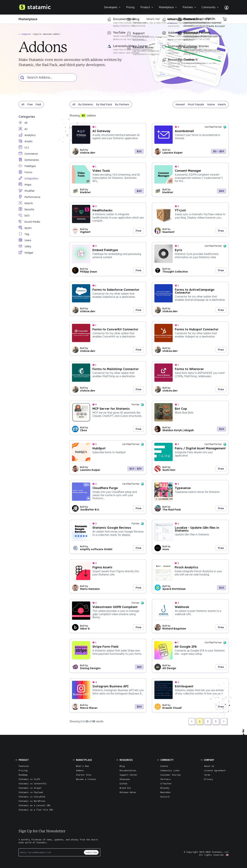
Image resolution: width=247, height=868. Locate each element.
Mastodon (166, 792)
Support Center (129, 775)
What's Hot (153, 19)
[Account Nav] (225, 7)
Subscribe (91, 852)
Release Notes (128, 792)
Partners (166, 779)
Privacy (208, 779)
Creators (210, 19)
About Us (209, 766)
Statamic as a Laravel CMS (35, 805)
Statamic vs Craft (29, 779)
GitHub (123, 783)
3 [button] (216, 721)
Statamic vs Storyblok (32, 797)
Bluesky (165, 788)
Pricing (23, 770)
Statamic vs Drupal (30, 788)
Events (164, 766)
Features (24, 766)
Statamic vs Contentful (33, 783)
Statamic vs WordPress (32, 801)
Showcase (125, 779)
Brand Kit (125, 788)
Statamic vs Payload (31, 792)
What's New (82, 766)
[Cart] (226, 19)
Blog (122, 766)
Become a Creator (86, 779)
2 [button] (208, 721)
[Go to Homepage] (35, 7)
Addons (172, 19)
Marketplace (28, 19)
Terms (207, 775)
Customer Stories (171, 775)
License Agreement (215, 770)
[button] (224, 721)
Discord (165, 797)
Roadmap (23, 775)
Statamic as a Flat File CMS (36, 810)
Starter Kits (191, 19)
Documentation (128, 770)
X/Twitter (166, 783)
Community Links (170, 770)
